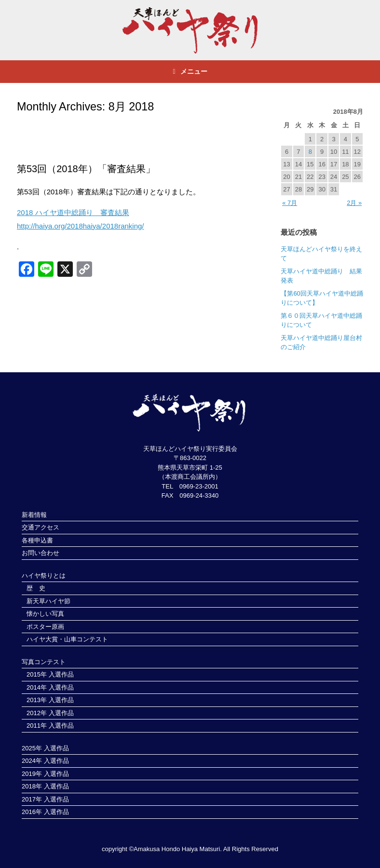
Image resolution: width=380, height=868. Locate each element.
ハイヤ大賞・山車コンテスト (67, 639)
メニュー (190, 71)
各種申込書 (37, 540)
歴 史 (36, 588)
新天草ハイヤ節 (48, 601)
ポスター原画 (45, 627)
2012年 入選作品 (50, 713)
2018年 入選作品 (45, 786)
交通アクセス (41, 527)
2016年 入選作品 (45, 812)
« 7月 (290, 203)
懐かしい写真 (45, 614)
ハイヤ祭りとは (44, 576)
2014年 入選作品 (50, 687)
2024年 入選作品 (45, 761)
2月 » (354, 203)
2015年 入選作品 (50, 674)
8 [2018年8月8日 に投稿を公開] (310, 152)
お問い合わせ (41, 553)
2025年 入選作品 (45, 748)
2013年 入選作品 (50, 700)
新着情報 (34, 515)
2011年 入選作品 (50, 726)
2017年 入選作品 (45, 799)
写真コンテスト (44, 662)
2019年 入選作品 (45, 774)
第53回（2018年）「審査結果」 (86, 169)
